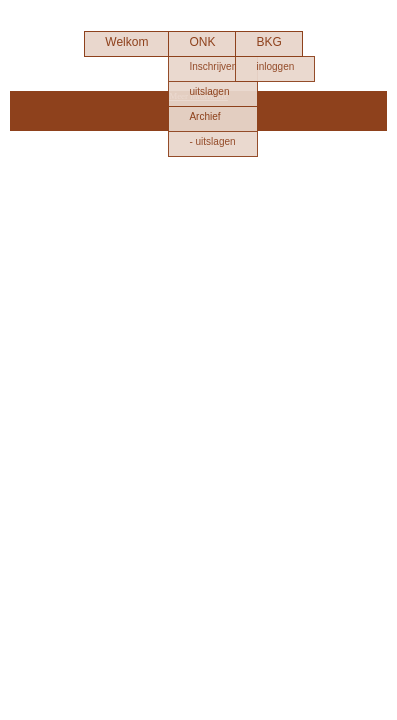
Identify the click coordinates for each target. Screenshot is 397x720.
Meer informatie (198, 96)
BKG (268, 42)
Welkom (126, 42)
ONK (202, 42)
